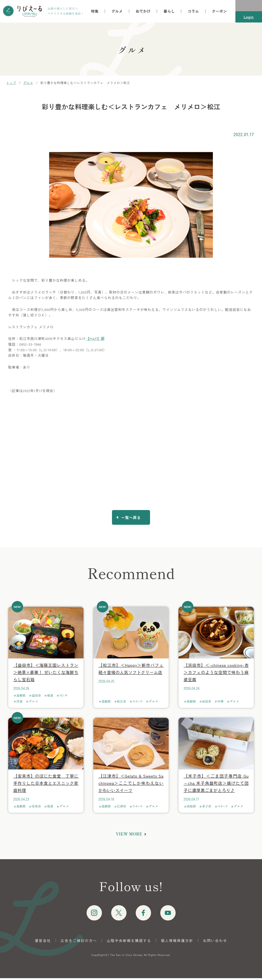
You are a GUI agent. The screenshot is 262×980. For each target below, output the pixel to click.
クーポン (219, 11)
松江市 (121, 703)
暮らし (169, 11)
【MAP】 (93, 338)
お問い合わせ (215, 942)
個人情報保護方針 (177, 942)
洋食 (19, 703)
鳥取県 (191, 808)
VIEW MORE (129, 836)
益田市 (36, 697)
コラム (193, 11)
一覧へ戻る (131, 518)
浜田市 (207, 703)
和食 (50, 697)
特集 (95, 11)
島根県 (21, 697)
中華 (220, 703)
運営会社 (43, 942)
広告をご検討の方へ (79, 942)
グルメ (117, 11)
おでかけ (143, 11)
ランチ (63, 697)
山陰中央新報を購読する (129, 942)
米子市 (207, 808)
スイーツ (137, 703)
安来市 (36, 808)
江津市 (121, 808)
